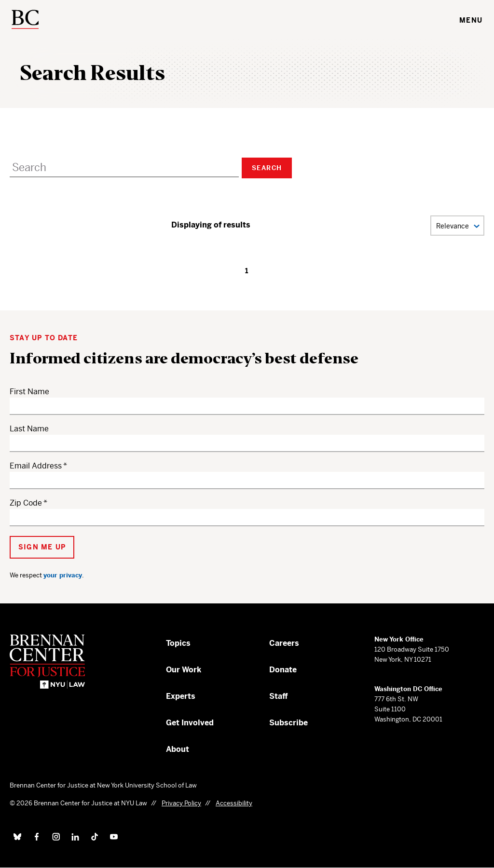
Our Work (184, 670)
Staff (279, 696)
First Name (29, 392)
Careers (284, 643)
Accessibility (234, 803)
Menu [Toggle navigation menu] (471, 20)
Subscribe (288, 723)
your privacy (63, 575)
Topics (178, 643)
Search (267, 168)
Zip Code (26, 503)
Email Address (36, 466)
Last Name (29, 429)
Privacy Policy (181, 803)
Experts (181, 696)
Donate (283, 670)
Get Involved (190, 723)
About (178, 749)
